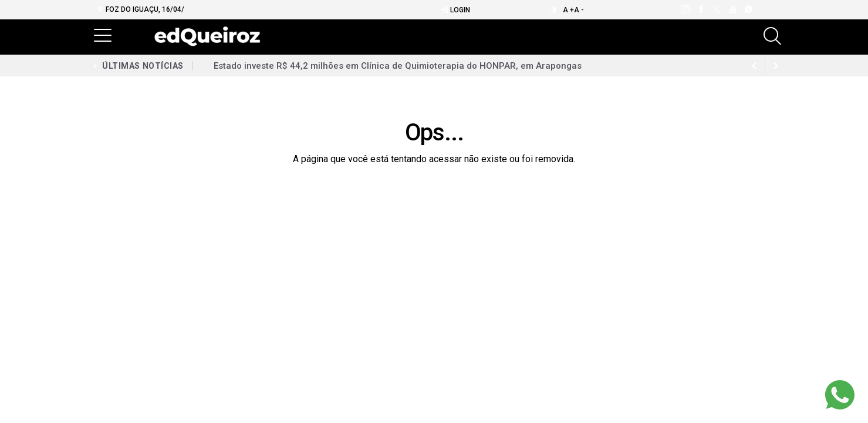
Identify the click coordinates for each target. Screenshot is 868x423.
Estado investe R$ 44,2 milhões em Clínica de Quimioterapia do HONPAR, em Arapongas (398, 66)
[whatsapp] (748, 9)
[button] (103, 34)
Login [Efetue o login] (455, 10)
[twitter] (716, 9)
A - (579, 10)
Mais (378, 36)
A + (568, 10)
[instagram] (685, 9)
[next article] (755, 66)
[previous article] (776, 66)
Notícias (327, 36)
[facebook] (700, 9)
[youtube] (732, 9)
